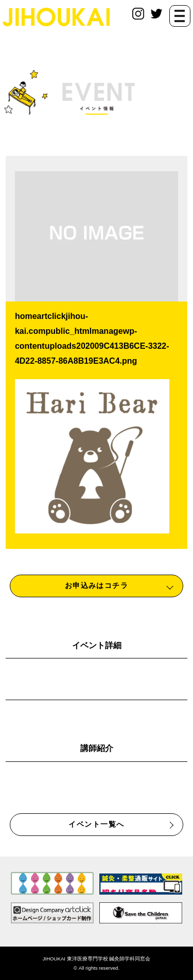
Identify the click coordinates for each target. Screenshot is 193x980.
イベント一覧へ (96, 824)
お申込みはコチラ (97, 585)
